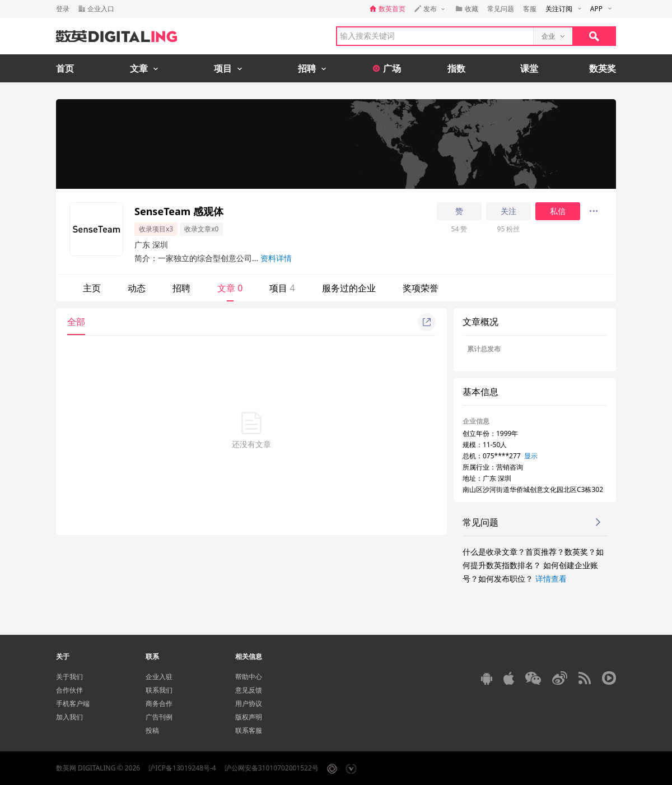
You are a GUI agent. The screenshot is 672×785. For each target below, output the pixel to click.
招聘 (181, 288)
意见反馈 (249, 690)
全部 (76, 322)
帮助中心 (249, 677)
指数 (456, 68)
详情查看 (551, 579)
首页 (65, 68)
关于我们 (69, 677)
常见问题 (501, 9)
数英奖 (603, 68)
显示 (531, 456)
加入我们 (69, 717)
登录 (63, 9)
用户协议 (249, 703)
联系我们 (159, 690)
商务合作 (159, 703)
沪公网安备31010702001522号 (272, 768)
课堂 (529, 68)
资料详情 (276, 258)
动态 (137, 288)
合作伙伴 (69, 690)
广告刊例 (159, 717)
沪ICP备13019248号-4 (182, 768)
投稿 (152, 730)
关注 (508, 211)
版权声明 (249, 717)
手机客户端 (73, 703)
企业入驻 (159, 677)
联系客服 (249, 730)
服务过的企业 (349, 288)
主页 (92, 288)
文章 (230, 288)
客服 (530, 9)
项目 (282, 288)
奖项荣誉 (421, 288)
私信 (558, 211)
